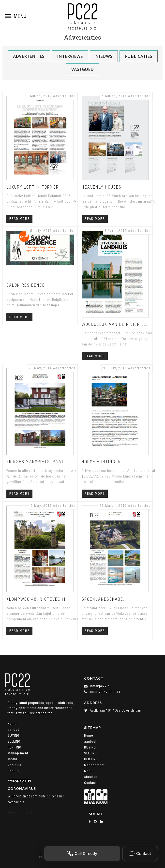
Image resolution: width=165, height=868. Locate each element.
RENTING (15, 747)
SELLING (14, 741)
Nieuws (104, 56)
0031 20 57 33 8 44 (102, 692)
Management (18, 753)
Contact (14, 771)
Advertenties (29, 56)
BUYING (14, 735)
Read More (19, 219)
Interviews (70, 56)
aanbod (14, 730)
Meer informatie (20, 812)
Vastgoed (82, 69)
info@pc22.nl (97, 686)
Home (12, 724)
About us (15, 765)
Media (12, 759)
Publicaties (139, 56)
